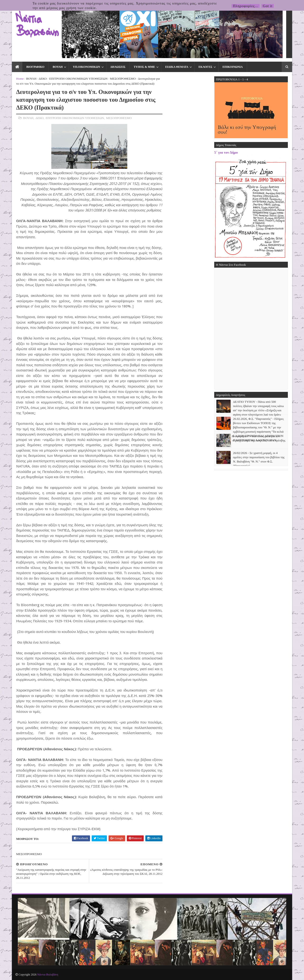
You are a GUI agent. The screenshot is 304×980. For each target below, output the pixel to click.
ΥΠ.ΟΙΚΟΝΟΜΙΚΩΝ (87, 67)
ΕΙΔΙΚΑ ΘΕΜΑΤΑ (177, 67)
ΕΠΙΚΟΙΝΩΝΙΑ (233, 67)
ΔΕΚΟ (43, 79)
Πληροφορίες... (246, 6)
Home (20, 79)
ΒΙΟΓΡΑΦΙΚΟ (35, 67)
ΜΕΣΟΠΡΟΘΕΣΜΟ (123, 79)
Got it (268, 6)
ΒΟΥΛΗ (58, 67)
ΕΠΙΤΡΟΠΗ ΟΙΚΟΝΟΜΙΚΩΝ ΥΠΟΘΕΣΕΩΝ (78, 79)
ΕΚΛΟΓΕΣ (205, 67)
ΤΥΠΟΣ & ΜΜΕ (144, 67)
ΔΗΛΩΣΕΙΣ (118, 67)
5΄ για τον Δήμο (226, 152)
